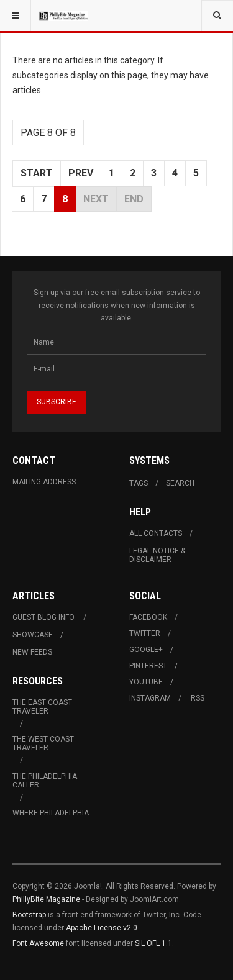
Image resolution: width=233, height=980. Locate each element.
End (134, 199)
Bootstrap (29, 915)
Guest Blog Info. (44, 617)
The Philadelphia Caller (45, 781)
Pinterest (148, 666)
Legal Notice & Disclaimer (157, 555)
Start (37, 173)
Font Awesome (38, 943)
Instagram (150, 698)
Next (96, 199)
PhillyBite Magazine (46, 899)
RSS (198, 698)
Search (180, 483)
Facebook (148, 617)
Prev (81, 173)
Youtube (146, 682)
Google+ (146, 650)
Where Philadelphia (51, 813)
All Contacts (156, 533)
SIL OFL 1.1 (153, 943)
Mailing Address (44, 482)
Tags (139, 483)
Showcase (33, 635)
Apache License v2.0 (102, 928)
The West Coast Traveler (43, 743)
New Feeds (32, 652)
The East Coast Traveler (42, 707)
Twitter (145, 633)
